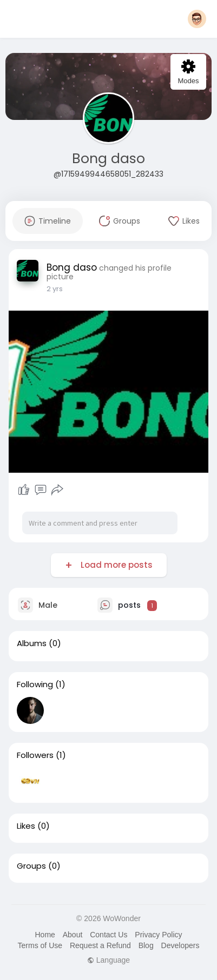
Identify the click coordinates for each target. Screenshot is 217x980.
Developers (180, 945)
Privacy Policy (158, 935)
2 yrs (55, 289)
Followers (35, 755)
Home (45, 935)
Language (109, 960)
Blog (146, 945)
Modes (188, 72)
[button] (197, 19)
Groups (31, 866)
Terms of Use (40, 945)
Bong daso (109, 159)
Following (35, 684)
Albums (32, 643)
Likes (26, 826)
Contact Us (109, 935)
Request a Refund (100, 945)
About (73, 935)
